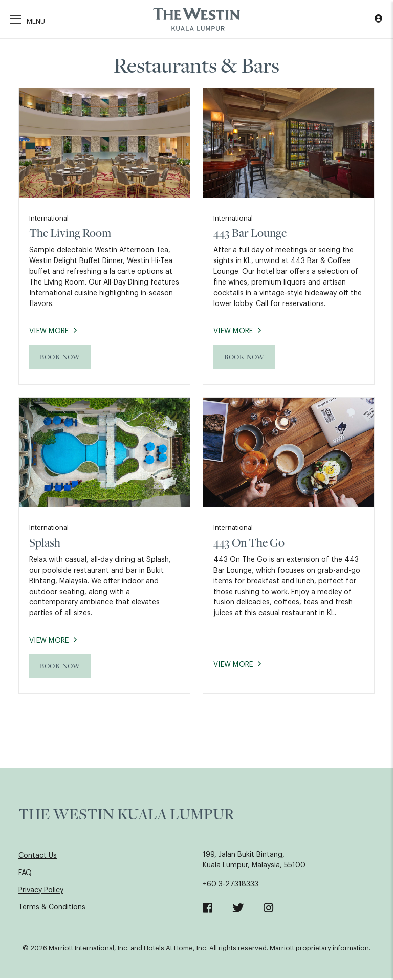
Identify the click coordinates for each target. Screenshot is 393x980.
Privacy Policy (41, 893)
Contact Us (38, 858)
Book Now (60, 358)
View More (50, 332)
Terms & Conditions (52, 910)
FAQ (25, 876)
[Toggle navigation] (28, 20)
